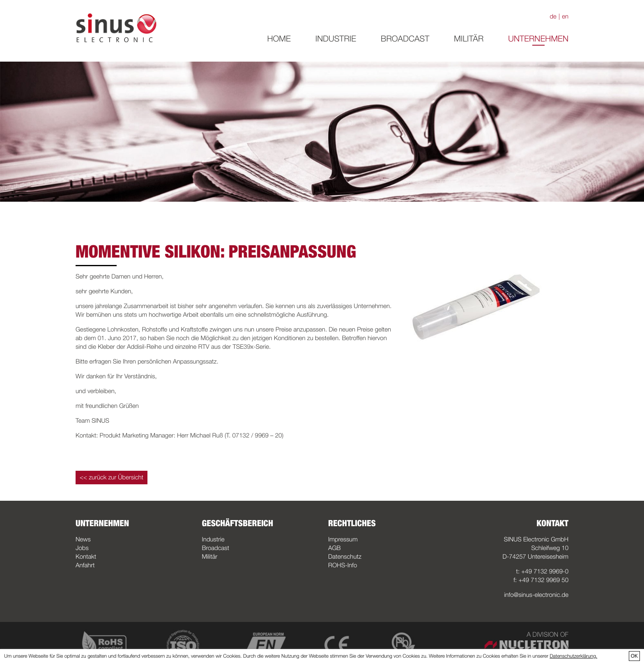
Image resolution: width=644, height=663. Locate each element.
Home (279, 39)
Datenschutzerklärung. (573, 656)
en (565, 16)
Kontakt (86, 557)
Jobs (82, 548)
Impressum (343, 539)
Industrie (336, 39)
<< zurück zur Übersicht (112, 477)
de (553, 16)
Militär (469, 39)
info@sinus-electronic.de (536, 595)
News (83, 539)
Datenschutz (345, 557)
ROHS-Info (343, 565)
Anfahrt (85, 565)
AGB (335, 548)
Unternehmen (538, 39)
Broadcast (405, 39)
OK (634, 656)
